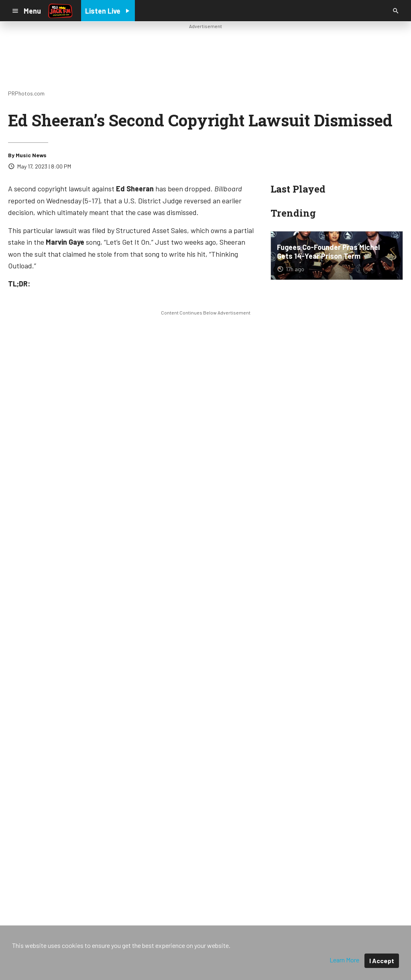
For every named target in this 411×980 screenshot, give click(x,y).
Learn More (344, 960)
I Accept (382, 961)
